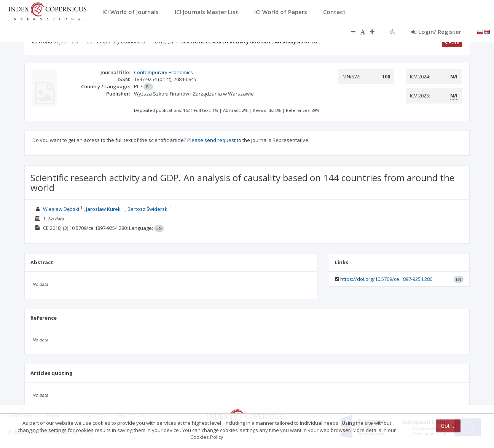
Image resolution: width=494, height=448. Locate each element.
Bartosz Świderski (148, 209)
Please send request (211, 140)
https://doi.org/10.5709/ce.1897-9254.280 (386, 279)
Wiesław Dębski (61, 209)
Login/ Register (436, 32)
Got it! (448, 426)
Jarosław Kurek (103, 209)
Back (452, 42)
